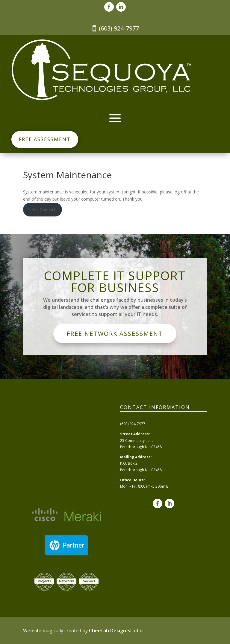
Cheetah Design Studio (116, 631)
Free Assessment (45, 139)
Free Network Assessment (115, 334)
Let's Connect (42, 209)
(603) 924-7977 (119, 28)
